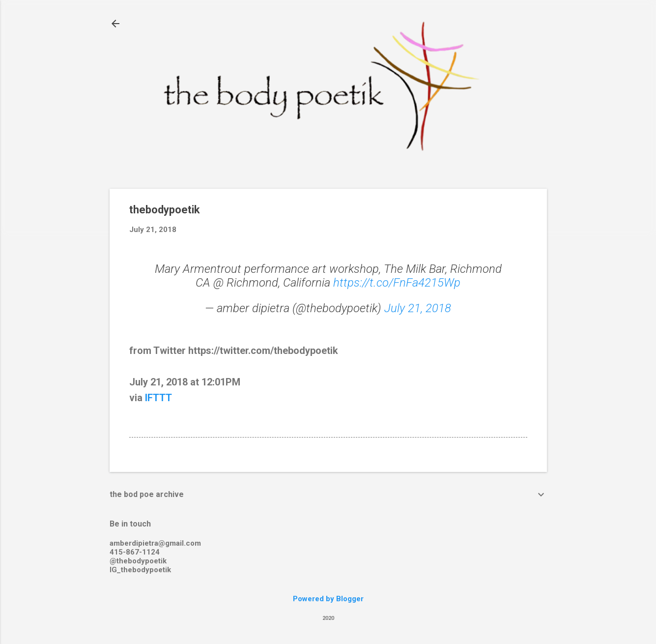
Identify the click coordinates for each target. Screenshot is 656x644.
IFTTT (158, 398)
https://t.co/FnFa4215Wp (397, 283)
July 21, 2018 (418, 308)
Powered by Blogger (328, 599)
